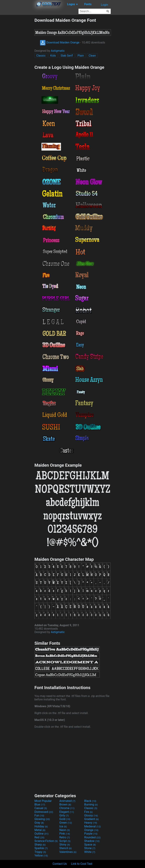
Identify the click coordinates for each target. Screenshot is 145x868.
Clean (92, 56)
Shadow (92, 841)
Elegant (67, 812)
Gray (39, 823)
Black (90, 801)
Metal (40, 830)
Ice (63, 826)
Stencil (65, 848)
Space (90, 845)
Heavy (91, 823)
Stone (90, 848)
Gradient (91, 819)
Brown (65, 804)
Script (65, 841)
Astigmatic (58, 51)
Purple (91, 834)
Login (105, 5)
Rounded (92, 837)
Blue (40, 804)
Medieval (93, 826)
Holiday (41, 826)
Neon (65, 830)
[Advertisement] (17, 71)
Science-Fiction (46, 841)
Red (39, 837)
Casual (41, 808)
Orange (91, 830)
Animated (67, 801)
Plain (81, 56)
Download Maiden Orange (60, 42)
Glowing (42, 819)
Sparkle (41, 848)
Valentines (68, 852)
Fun (39, 815)
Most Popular (43, 801)
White (90, 852)
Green (66, 823)
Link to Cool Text (82, 864)
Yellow (41, 856)
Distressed (44, 812)
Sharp (40, 845)
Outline (41, 834)
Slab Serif (67, 56)
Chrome (67, 808)
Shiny (65, 845)
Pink (65, 834)
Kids (53, 56)
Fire (88, 812)
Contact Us (60, 864)
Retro (65, 837)
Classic (41, 56)
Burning (91, 804)
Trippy (40, 852)
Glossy (91, 815)
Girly (64, 815)
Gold (65, 819)
